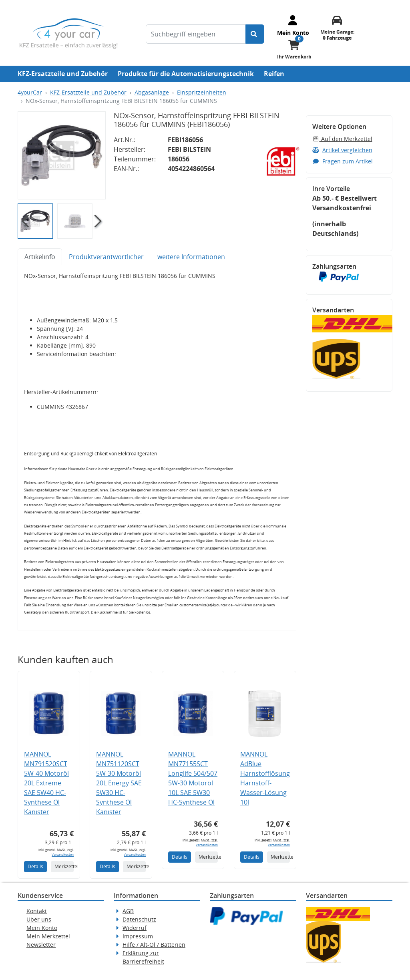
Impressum (138, 936)
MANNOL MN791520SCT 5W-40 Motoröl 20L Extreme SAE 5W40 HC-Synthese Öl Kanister (46, 783)
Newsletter (41, 945)
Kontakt (37, 911)
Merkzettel (64, 866)
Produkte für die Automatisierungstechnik (186, 74)
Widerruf (135, 928)
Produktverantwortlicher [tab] (106, 257)
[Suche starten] (255, 34)
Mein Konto (42, 928)
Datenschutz (139, 919)
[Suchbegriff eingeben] (196, 34)
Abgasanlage (152, 92)
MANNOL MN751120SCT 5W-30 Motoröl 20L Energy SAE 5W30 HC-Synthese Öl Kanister (119, 783)
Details (35, 866)
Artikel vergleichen (342, 150)
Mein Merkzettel (48, 936)
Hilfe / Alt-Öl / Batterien (154, 945)
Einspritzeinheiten (202, 92)
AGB (128, 911)
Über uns (39, 919)
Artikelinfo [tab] (40, 257)
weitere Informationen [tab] (191, 257)
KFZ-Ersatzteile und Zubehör (63, 74)
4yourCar (30, 92)
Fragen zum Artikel (343, 161)
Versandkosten (63, 854)
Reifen (274, 74)
